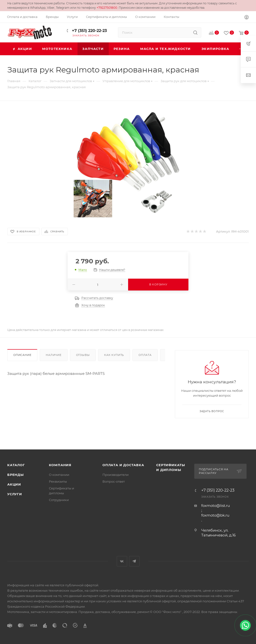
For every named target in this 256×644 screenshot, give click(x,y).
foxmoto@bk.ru (215, 515)
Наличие (54, 355)
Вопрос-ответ (114, 481)
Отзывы (83, 355)
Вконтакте (122, 561)
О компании (59, 475)
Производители (116, 475)
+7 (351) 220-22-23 (89, 31)
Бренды (16, 475)
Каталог (16, 465)
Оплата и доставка (123, 465)
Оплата (145, 355)
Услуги (15, 494)
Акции (14, 484)
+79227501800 (107, 8)
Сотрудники (59, 500)
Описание (22, 355)
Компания (60, 465)
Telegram (134, 561)
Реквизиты (58, 481)
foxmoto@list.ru (216, 506)
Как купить (114, 355)
